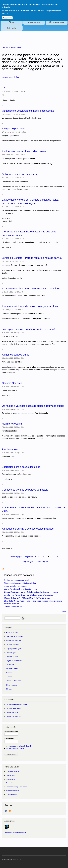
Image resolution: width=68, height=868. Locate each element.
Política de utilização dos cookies (17, 787)
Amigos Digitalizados (14, 129)
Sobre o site (12, 28)
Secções (8, 628)
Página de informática (14, 661)
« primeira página (16, 557)
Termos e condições (13, 791)
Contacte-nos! (11, 779)
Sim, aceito (7, 18)
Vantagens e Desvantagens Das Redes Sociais (28, 111)
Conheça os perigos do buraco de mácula (25, 490)
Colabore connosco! (13, 771)
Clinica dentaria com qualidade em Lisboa (20, 583)
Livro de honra (11, 775)
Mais (64, 612)
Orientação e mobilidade (15, 636)
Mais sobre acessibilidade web (15, 833)
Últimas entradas (34, 22)
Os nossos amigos (13, 644)
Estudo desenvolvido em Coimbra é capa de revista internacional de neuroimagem (30, 201)
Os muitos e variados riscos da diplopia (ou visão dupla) (33, 406)
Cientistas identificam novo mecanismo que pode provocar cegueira (29, 233)
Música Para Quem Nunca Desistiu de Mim (21, 589)
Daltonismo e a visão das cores (19, 174)
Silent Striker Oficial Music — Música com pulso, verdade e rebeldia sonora (33, 601)
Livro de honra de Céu (11, 77)
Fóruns (12, 22)
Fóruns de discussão (14, 681)
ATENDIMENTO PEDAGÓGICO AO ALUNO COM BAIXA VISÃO (34, 509)
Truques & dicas (12, 669)
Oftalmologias (11, 653)
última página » (43, 562)
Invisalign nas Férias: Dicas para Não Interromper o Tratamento (28, 595)
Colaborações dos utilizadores (17, 704)
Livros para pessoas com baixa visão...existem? (28, 329)
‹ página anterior (30, 557)
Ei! (3, 88)
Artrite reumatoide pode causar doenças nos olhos (30, 306)
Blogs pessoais (12, 685)
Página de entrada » (11, 47)
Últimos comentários (56, 22)
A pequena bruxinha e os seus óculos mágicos (28, 529)
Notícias (9, 673)
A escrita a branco (13, 632)
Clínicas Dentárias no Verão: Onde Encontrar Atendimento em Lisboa (31, 592)
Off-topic (9, 689)
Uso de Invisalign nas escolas (15, 586)
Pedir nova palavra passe (15, 748)
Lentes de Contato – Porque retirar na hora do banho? (32, 258)
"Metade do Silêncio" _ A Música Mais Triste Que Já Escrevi (27, 598)
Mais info (5, 13)
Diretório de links (12, 657)
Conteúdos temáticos (14, 708)
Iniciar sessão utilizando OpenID (20, 746)
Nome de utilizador (12, 731)
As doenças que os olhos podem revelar (24, 151)
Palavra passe (10, 738)
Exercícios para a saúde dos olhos (21, 467)
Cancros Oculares (12, 383)
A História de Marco (11, 604)
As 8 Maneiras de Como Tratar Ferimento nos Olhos (31, 289)
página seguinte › (29, 562)
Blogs (20, 47)
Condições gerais (12, 794)
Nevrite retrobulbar (12, 424)
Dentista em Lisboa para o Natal (16, 580)
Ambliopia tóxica (11, 449)
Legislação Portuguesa (14, 649)
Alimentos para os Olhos (16, 355)
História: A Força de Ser (13, 607)
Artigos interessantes (14, 640)
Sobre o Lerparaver (12, 783)
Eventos (9, 677)
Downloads (10, 665)
